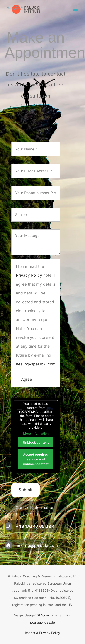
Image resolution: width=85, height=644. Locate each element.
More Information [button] (36, 433)
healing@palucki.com (36, 364)
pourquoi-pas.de (42, 622)
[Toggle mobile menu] (76, 9)
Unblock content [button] (36, 442)
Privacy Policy (29, 275)
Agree (27, 379)
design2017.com (37, 615)
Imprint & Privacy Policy (42, 633)
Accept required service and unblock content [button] (36, 459)
